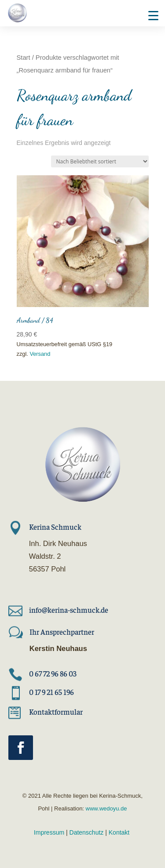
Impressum (49, 832)
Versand (40, 354)
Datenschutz (87, 832)
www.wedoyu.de (106, 808)
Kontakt (119, 832)
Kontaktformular (56, 712)
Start (24, 58)
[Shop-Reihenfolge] (100, 161)
